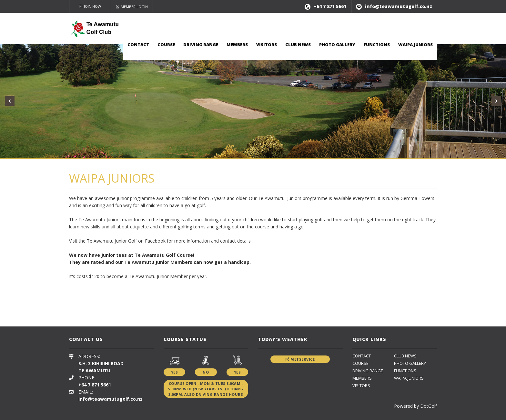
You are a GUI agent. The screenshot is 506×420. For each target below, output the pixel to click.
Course (166, 45)
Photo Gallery (337, 45)
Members (237, 45)
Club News (298, 45)
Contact (138, 45)
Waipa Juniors (415, 45)
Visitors (267, 45)
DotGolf (429, 406)
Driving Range (201, 45)
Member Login (132, 7)
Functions (377, 45)
